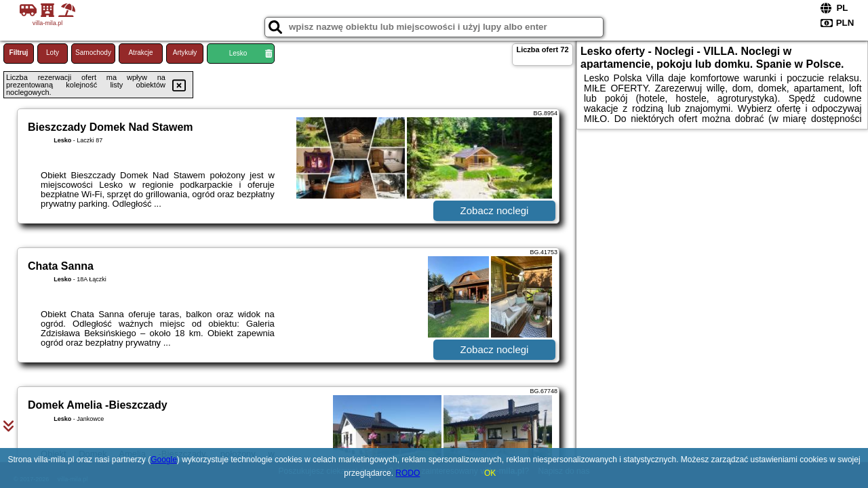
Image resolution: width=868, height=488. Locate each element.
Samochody (93, 53)
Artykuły (185, 53)
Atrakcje (140, 53)
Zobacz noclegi (495, 210)
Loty (53, 53)
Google (164, 460)
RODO (408, 473)
